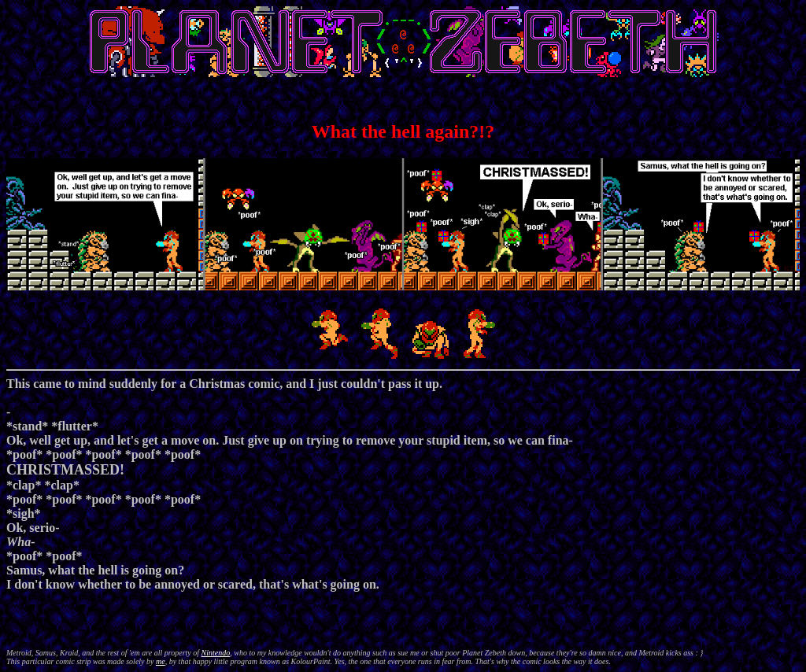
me (161, 661)
